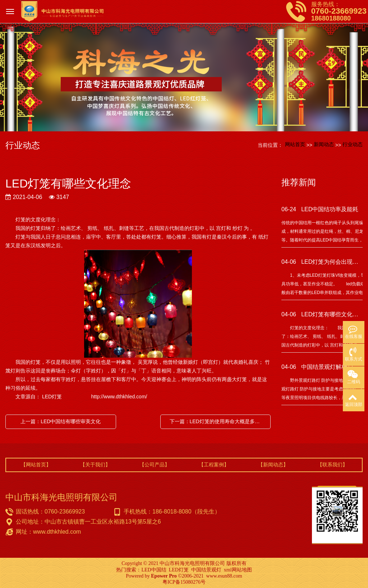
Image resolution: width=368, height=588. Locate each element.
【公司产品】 (155, 465)
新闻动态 (324, 144)
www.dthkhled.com (57, 532)
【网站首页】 (36, 465)
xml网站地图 (238, 570)
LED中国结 (154, 570)
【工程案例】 (214, 465)
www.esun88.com (224, 576)
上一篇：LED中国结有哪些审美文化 (61, 421)
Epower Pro (164, 576)
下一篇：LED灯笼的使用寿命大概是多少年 (217, 421)
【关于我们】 (95, 465)
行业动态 (353, 144)
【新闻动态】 (273, 465)
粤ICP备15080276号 (184, 582)
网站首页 (295, 144)
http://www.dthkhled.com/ (119, 397)
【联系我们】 (332, 465)
